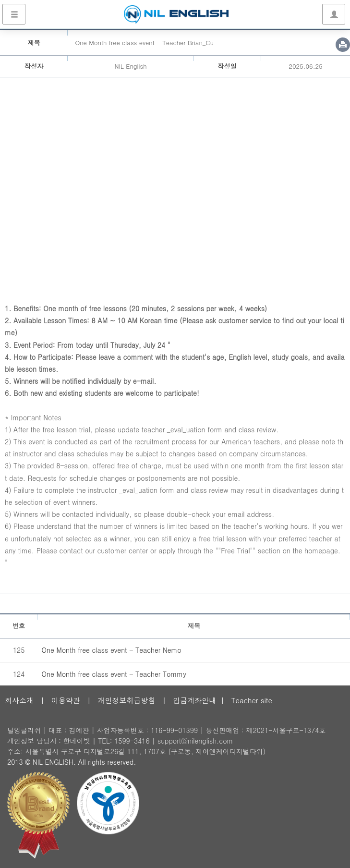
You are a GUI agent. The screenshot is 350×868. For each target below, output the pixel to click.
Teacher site (252, 700)
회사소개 (19, 700)
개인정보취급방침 (126, 700)
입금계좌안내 (194, 700)
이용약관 (66, 700)
